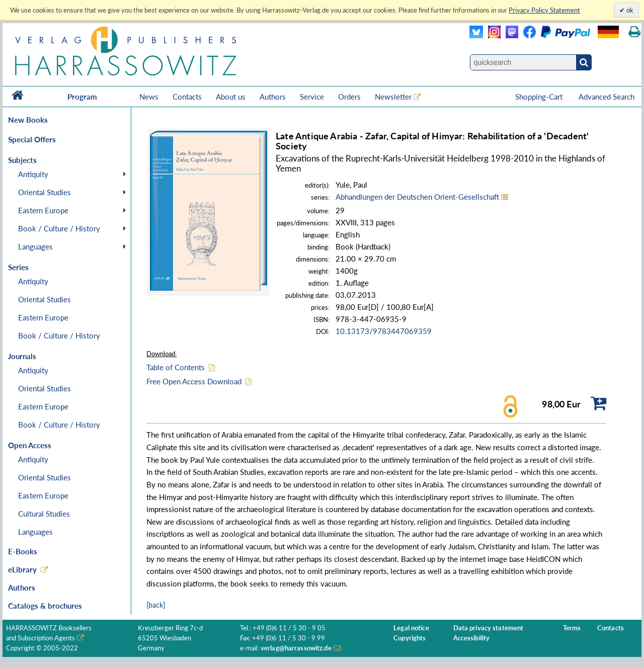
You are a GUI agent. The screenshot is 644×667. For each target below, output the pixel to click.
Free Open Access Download (194, 381)
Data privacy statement (489, 628)
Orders (349, 97)
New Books (28, 120)
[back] (156, 605)
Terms (572, 628)
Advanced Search (607, 97)
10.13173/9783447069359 (384, 331)
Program (82, 97)
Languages (35, 246)
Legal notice (411, 628)
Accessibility (472, 638)
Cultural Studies (44, 514)
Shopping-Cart (540, 97)
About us (231, 97)
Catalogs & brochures (45, 606)
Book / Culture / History (59, 228)
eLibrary (22, 569)
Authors (273, 97)
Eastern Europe (43, 210)
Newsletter (393, 97)
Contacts (187, 97)
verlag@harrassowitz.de (296, 648)
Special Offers (32, 139)
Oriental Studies (45, 192)
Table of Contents (176, 367)
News (149, 97)
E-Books (23, 551)
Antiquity (33, 174)
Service (312, 97)
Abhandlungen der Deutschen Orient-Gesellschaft (417, 197)
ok (629, 10)
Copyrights (410, 638)
